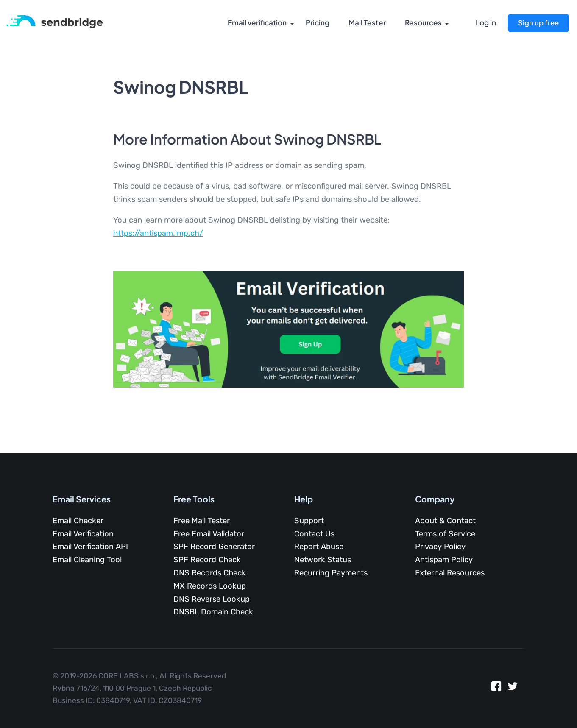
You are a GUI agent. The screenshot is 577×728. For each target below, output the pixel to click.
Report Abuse (319, 547)
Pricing (317, 23)
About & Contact (445, 521)
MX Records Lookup (210, 586)
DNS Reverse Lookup (212, 599)
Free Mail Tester (202, 521)
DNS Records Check (210, 573)
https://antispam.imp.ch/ (158, 233)
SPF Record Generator (214, 547)
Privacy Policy (440, 547)
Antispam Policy (444, 560)
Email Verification (83, 534)
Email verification (256, 23)
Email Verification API (90, 547)
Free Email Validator (209, 534)
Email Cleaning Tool (87, 560)
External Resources (450, 573)
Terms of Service (445, 534)
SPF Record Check (207, 560)
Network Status (323, 560)
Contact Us (314, 534)
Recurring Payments (331, 573)
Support (309, 521)
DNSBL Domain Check (213, 612)
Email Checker (78, 521)
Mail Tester (366, 23)
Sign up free (538, 23)
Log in (486, 23)
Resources (422, 23)
